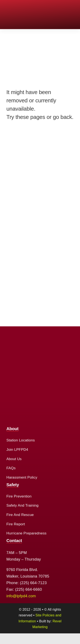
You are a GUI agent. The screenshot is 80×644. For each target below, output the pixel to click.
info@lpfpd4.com (21, 596)
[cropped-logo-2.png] (17, 6)
